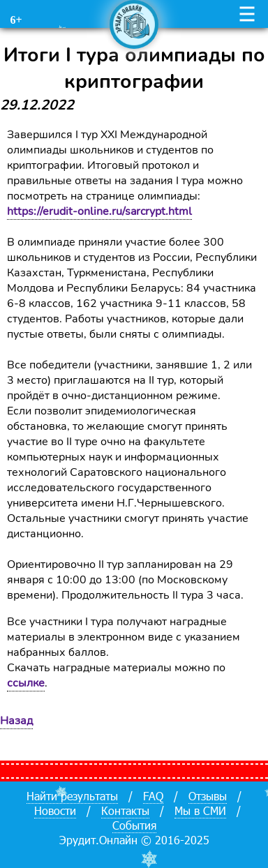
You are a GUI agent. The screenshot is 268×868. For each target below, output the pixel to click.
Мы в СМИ (200, 810)
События (134, 825)
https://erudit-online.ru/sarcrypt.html (99, 211)
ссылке (26, 683)
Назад (16, 721)
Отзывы (208, 796)
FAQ (153, 796)
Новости (55, 810)
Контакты (125, 810)
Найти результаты (72, 796)
